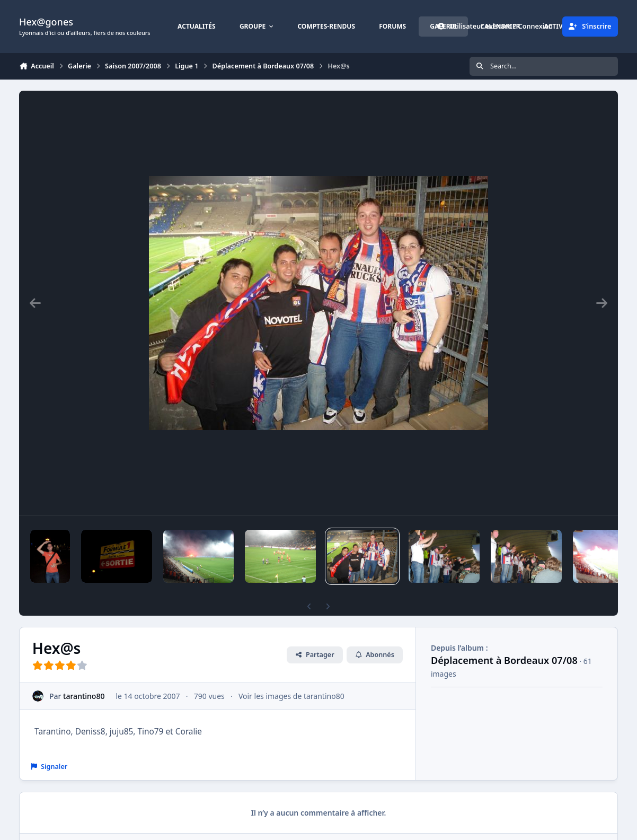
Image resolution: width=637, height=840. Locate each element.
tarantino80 (84, 696)
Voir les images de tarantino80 (291, 696)
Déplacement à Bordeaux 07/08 (504, 660)
